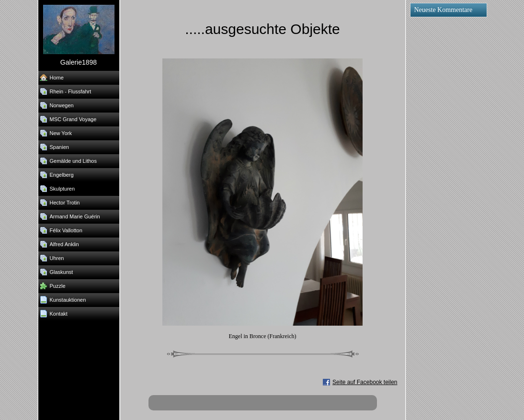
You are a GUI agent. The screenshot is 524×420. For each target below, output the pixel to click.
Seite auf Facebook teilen (365, 382)
